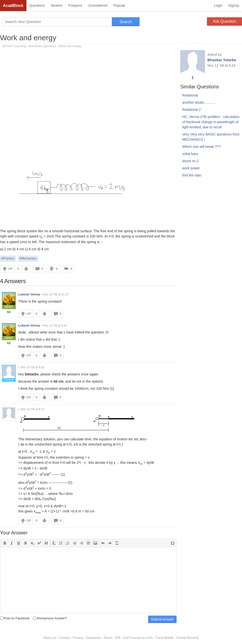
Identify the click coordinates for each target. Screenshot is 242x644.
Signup (234, 5)
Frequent (75, 5)
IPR (118, 638)
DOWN (26, 269)
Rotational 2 (192, 110)
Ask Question (224, 21)
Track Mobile (164, 638)
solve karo (190, 154)
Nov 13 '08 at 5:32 (55, 326)
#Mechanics (28, 258)
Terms (108, 638)
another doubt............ (199, 102)
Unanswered (98, 5)
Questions (37, 5)
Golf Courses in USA (138, 638)
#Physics (8, 258)
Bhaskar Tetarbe (222, 60)
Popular (119, 5)
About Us (50, 638)
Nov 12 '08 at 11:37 (56, 294)
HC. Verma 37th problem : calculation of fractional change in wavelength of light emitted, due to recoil (211, 122)
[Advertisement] (88, 89)
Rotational (190, 95)
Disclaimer (93, 638)
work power (191, 168)
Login (218, 5)
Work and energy (28, 38)
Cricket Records (187, 638)
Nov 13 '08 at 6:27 (32, 409)
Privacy (78, 638)
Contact (65, 638)
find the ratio (192, 175)
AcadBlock (13, 6)
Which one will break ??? (202, 147)
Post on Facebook (15, 618)
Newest (57, 5)
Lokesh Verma (29, 294)
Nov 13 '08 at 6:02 (32, 367)
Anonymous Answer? (50, 618)
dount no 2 (190, 161)
